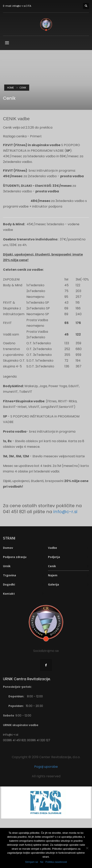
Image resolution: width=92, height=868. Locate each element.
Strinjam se (31, 862)
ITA (29, 6)
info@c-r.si (19, 6)
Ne (42, 862)
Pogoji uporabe (46, 767)
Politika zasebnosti (56, 862)
